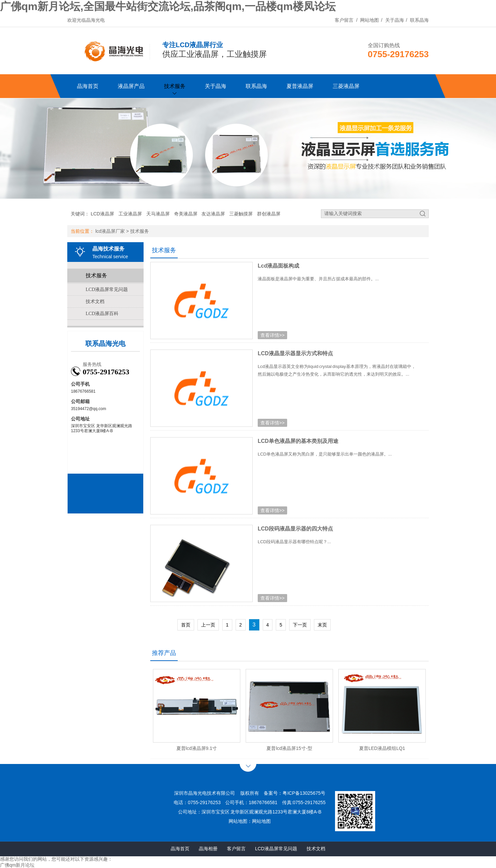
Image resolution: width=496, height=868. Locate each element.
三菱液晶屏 (346, 86)
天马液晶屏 (158, 214)
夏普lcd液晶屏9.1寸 (197, 748)
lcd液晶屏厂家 (110, 231)
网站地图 (369, 20)
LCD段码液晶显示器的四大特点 (295, 529)
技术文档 (95, 302)
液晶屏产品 (131, 86)
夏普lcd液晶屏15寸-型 (289, 748)
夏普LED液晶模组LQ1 (382, 748)
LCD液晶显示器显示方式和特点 (295, 353)
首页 (186, 625)
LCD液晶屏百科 (102, 314)
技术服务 (175, 86)
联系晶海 (419, 20)
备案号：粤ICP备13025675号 (295, 793)
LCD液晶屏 (102, 214)
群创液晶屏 (269, 214)
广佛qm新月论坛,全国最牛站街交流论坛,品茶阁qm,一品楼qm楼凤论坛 (168, 6)
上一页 (208, 625)
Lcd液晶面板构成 (278, 266)
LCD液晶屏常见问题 (107, 290)
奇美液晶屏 (186, 214)
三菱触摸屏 (241, 214)
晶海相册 (208, 849)
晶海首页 (88, 86)
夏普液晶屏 (300, 86)
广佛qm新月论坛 (17, 865)
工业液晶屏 (130, 214)
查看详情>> (272, 335)
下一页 (300, 625)
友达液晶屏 (213, 214)
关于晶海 (395, 20)
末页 (322, 625)
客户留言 (344, 20)
